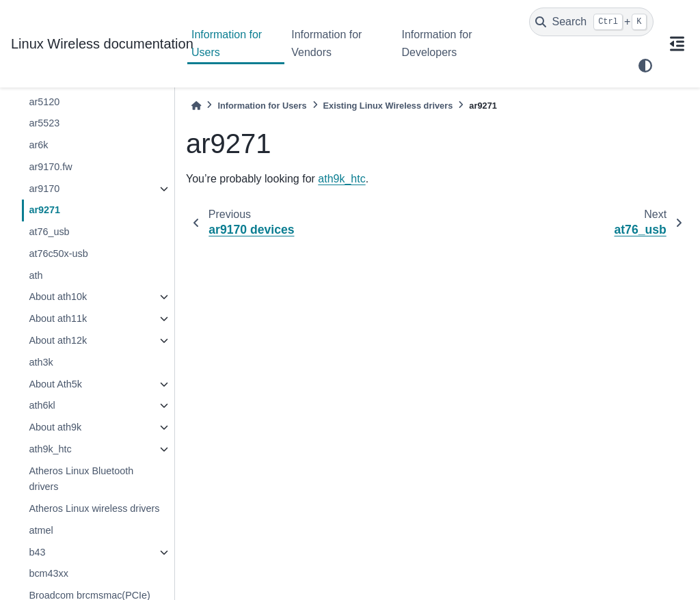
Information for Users (227, 43)
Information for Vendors (326, 43)
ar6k (38, 145)
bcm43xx (49, 573)
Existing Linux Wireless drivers (388, 106)
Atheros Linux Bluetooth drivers (81, 479)
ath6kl (42, 405)
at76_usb (49, 232)
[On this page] (677, 44)
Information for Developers (436, 43)
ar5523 (44, 123)
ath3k (41, 362)
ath (36, 275)
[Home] (196, 106)
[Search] (591, 22)
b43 (37, 552)
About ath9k (55, 427)
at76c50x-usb (58, 254)
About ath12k (58, 340)
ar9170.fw (50, 167)
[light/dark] (645, 66)
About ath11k (58, 318)
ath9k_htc (50, 449)
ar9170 (44, 189)
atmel (41, 530)
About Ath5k (55, 384)
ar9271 (44, 210)
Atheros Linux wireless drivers (94, 508)
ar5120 (44, 102)
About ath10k (58, 297)
